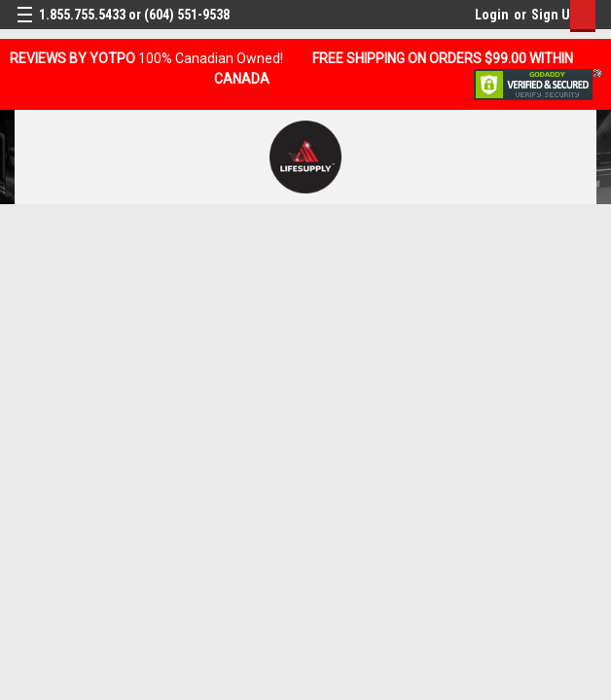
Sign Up (554, 15)
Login (492, 15)
